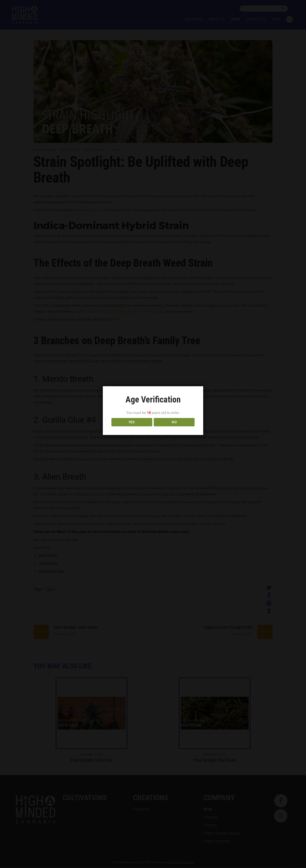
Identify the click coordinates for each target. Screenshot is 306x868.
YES (132, 428)
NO (174, 428)
